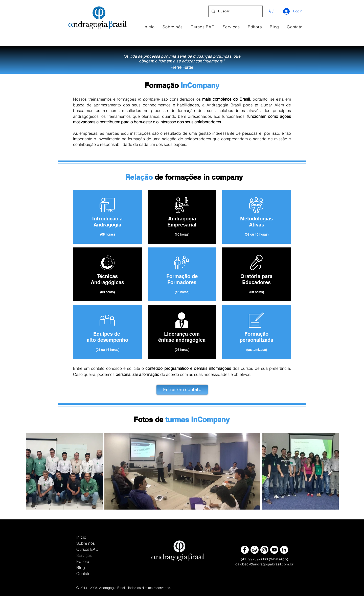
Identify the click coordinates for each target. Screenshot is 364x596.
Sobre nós (86, 543)
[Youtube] (274, 550)
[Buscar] (235, 11)
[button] (271, 11)
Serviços (84, 555)
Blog (81, 567)
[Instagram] (264, 550)
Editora (83, 561)
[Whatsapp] (255, 550)
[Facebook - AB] (245, 550)
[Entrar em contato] (182, 390)
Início (81, 537)
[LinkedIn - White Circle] (284, 550)
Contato (83, 574)
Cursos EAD (87, 549)
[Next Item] (330, 471)
